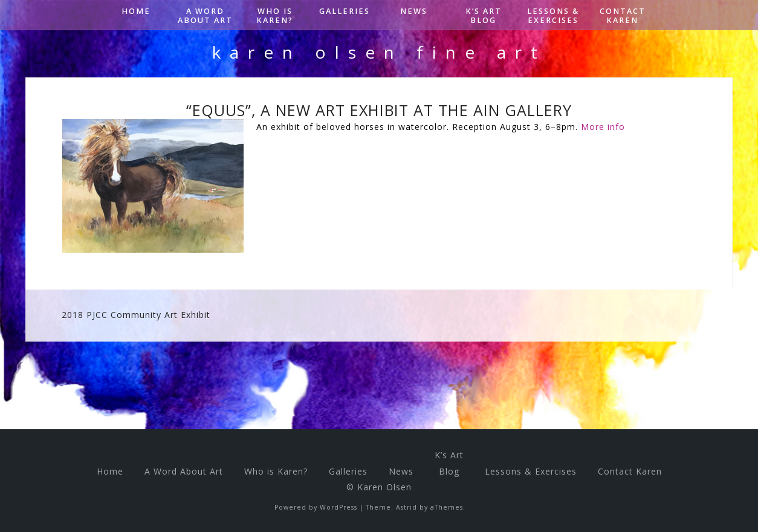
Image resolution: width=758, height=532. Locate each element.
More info (603, 127)
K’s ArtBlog (484, 16)
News (414, 11)
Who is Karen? (275, 16)
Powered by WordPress (316, 507)
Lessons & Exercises (553, 16)
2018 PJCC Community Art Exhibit (136, 315)
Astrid (407, 507)
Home (136, 11)
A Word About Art (205, 16)
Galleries (345, 11)
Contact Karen (623, 16)
